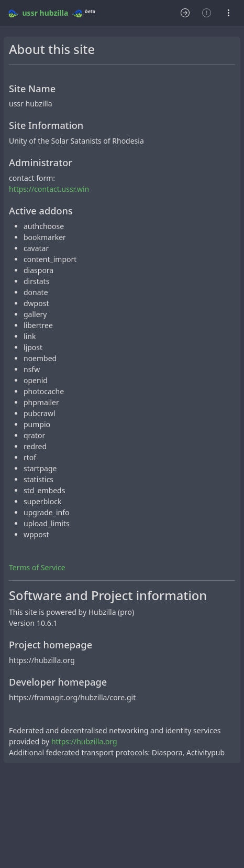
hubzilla (54, 13)
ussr (30, 13)
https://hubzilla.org (84, 741)
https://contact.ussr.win (49, 189)
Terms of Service (37, 567)
